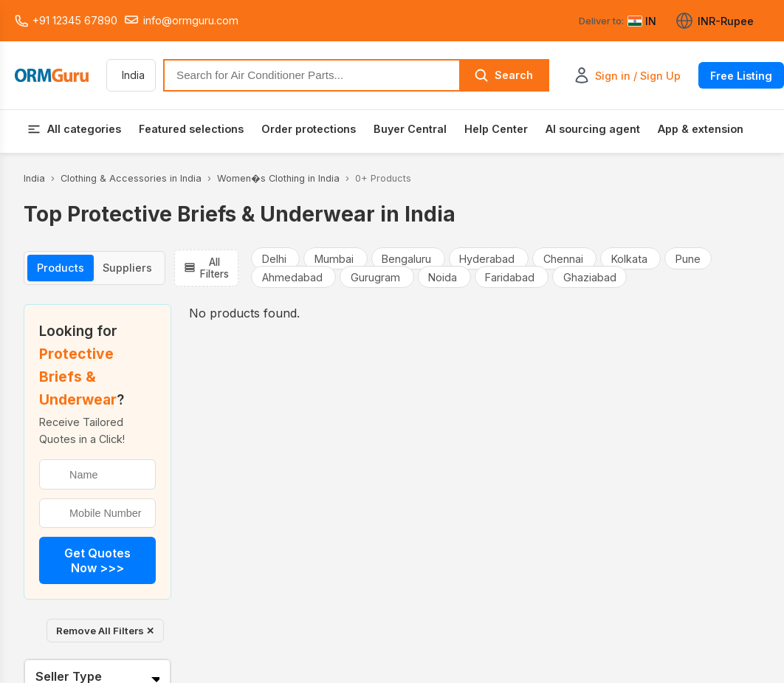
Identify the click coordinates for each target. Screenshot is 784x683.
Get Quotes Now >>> (97, 560)
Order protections (309, 129)
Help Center (496, 129)
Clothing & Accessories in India (131, 178)
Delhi (276, 258)
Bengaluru (408, 258)
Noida (444, 277)
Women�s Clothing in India (278, 178)
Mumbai (336, 258)
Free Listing (741, 75)
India (34, 178)
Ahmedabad (294, 277)
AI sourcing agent (593, 129)
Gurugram (377, 277)
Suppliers (127, 268)
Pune (688, 258)
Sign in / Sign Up (638, 76)
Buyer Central (410, 129)
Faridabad (511, 277)
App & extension (701, 129)
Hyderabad (488, 258)
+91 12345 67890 (66, 21)
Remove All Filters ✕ (105, 631)
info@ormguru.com (181, 21)
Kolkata (631, 258)
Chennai (565, 258)
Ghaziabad (590, 277)
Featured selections (191, 129)
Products (61, 268)
